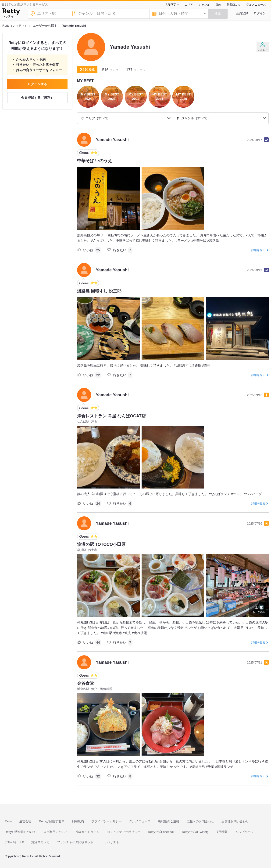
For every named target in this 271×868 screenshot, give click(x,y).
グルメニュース (256, 5)
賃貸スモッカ (40, 842)
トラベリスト (110, 842)
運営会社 (25, 821)
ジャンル (204, 5)
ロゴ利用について (56, 832)
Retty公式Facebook (161, 832)
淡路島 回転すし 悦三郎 (99, 291)
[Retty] (11, 12)
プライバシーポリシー (107, 821)
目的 (218, 5)
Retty (8, 821)
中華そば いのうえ (94, 161)
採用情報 (222, 832)
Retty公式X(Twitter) (195, 832)
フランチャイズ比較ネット (75, 842)
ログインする (37, 84)
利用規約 (78, 821)
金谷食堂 (86, 683)
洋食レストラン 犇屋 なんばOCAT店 (111, 416)
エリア (189, 5)
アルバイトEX (14, 842)
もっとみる (259, 609)
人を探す (171, 4)
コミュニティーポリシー (124, 832)
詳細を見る (258, 250)
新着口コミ (234, 5)
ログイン (260, 13)
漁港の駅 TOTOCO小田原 (101, 544)
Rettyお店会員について (20, 832)
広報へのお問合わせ (200, 821)
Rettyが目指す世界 (51, 821)
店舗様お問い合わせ (235, 821)
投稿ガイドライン (87, 832)
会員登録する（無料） (37, 98)
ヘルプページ (244, 832)
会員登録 (242, 13)
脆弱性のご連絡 (169, 821)
